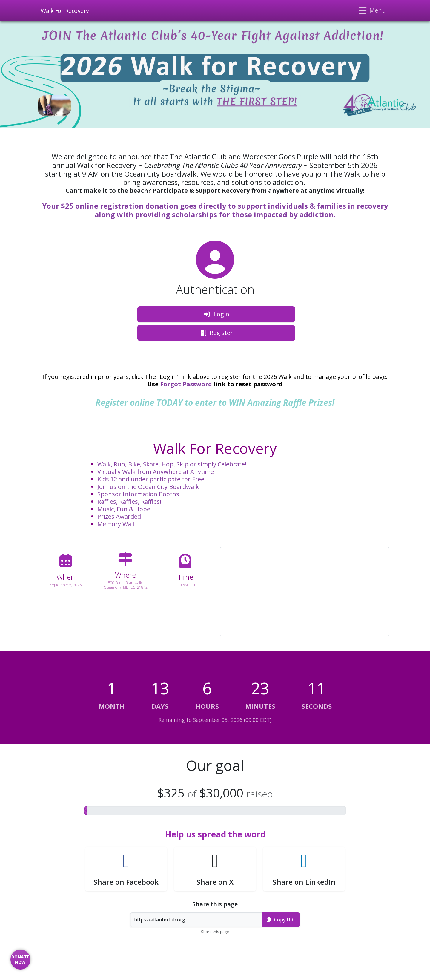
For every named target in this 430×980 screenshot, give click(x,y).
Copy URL (281, 920)
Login (216, 314)
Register (216, 333)
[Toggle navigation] (372, 10)
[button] (126, 869)
